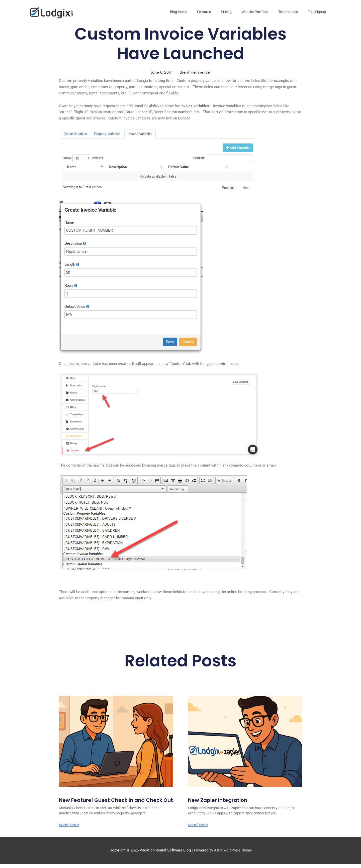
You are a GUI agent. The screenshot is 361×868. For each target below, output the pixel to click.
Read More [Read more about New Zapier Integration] (199, 822)
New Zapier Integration (221, 797)
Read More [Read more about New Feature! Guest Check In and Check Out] (70, 829)
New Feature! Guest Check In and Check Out (107, 800)
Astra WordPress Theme (233, 854)
